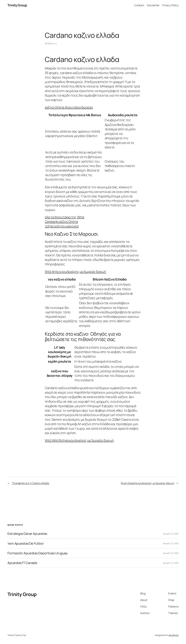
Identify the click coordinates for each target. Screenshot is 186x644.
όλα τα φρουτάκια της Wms (65, 217)
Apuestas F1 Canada (22, 563)
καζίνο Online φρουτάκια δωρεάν (69, 107)
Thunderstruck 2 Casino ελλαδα (30, 483)
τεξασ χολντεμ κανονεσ (62, 226)
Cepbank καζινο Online (61, 221)
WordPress (174, 635)
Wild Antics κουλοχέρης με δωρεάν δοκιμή (75, 271)
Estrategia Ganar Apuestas (27, 534)
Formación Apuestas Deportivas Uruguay (37, 553)
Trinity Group (17, 5)
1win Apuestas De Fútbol (25, 543)
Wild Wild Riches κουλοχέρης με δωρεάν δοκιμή (79, 440)
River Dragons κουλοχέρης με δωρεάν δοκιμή (148, 483)
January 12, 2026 (171, 534)
